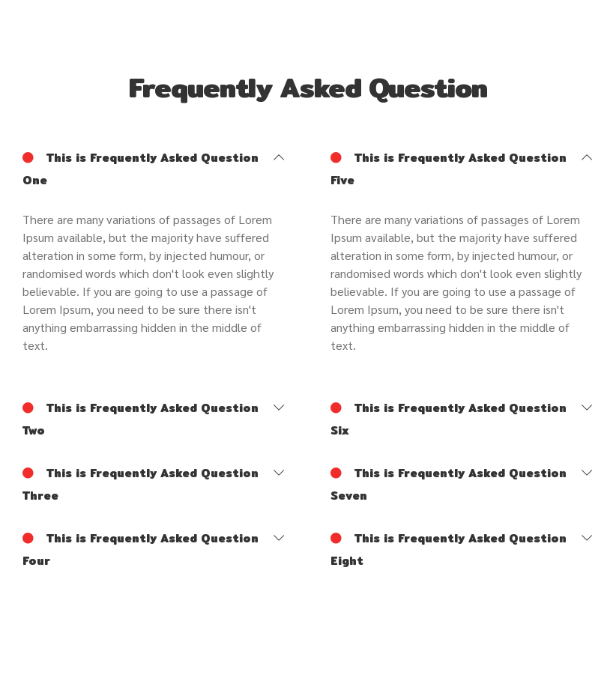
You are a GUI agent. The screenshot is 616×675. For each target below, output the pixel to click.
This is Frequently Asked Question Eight (449, 548)
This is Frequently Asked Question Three (141, 483)
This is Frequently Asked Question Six (449, 418)
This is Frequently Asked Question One (141, 168)
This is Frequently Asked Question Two (141, 418)
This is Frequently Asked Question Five (449, 168)
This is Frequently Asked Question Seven (449, 483)
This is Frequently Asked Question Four (141, 548)
